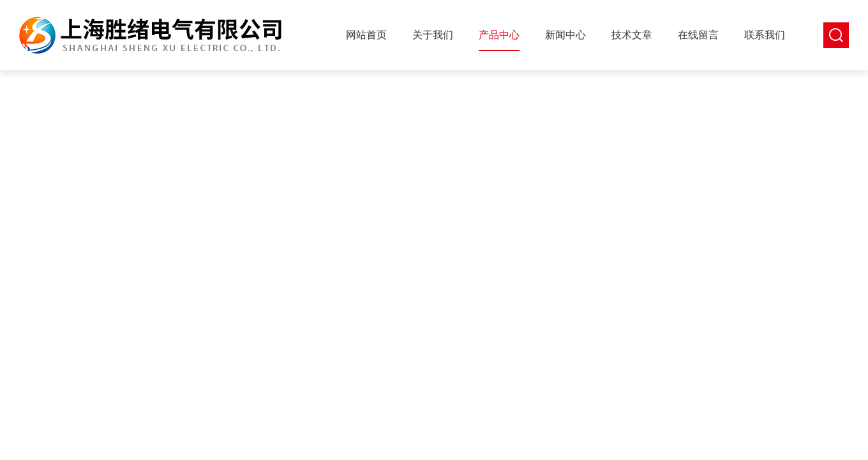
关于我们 (433, 35)
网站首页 (366, 35)
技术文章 (632, 35)
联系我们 (765, 35)
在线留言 (698, 35)
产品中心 (499, 35)
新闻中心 (565, 35)
